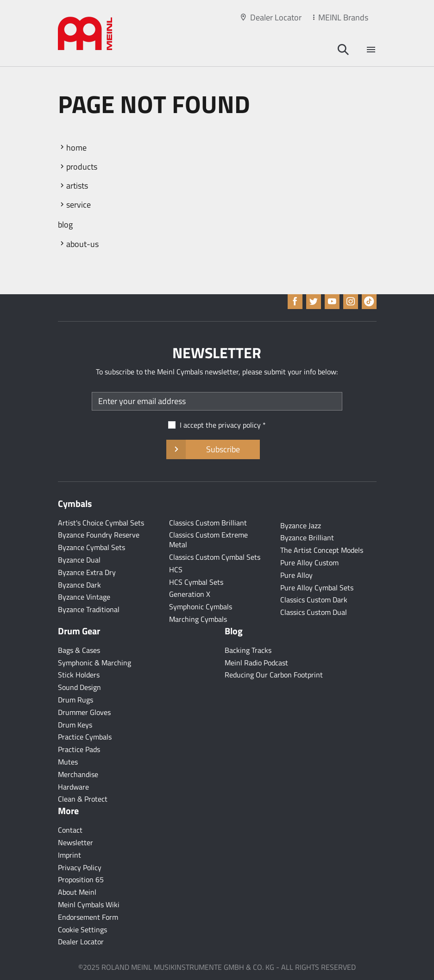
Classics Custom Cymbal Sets (215, 557)
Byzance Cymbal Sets (91, 547)
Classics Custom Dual (314, 612)
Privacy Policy (80, 867)
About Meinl (77, 892)
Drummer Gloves (84, 712)
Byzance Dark (79, 585)
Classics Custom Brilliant (208, 523)
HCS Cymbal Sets (196, 582)
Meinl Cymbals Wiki (89, 904)
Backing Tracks (248, 650)
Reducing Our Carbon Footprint (274, 675)
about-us (82, 244)
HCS (176, 569)
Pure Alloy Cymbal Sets (317, 588)
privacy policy (239, 425)
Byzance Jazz (301, 525)
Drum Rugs (75, 700)
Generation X (190, 594)
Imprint (69, 855)
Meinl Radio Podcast (256, 663)
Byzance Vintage (84, 597)
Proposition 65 (81, 879)
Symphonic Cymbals (201, 607)
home (76, 148)
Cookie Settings (82, 929)
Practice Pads (79, 749)
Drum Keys (75, 725)
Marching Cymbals (198, 619)
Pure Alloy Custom (309, 563)
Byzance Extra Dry (87, 572)
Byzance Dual (79, 560)
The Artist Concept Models (322, 550)
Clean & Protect (83, 799)
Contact (70, 830)
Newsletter (75, 842)
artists (77, 186)
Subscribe (213, 449)
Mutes (68, 762)
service (79, 205)
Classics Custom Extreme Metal (208, 540)
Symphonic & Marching (94, 663)
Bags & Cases (79, 650)
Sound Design (79, 687)
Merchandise (78, 774)
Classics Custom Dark (314, 600)
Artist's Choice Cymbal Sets (101, 523)
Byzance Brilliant (307, 537)
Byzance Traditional (89, 609)
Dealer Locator (276, 17)
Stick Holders (79, 675)
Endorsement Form (88, 917)
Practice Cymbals (85, 737)
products (82, 167)
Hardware (73, 787)
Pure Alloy (296, 575)
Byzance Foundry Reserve (99, 535)
